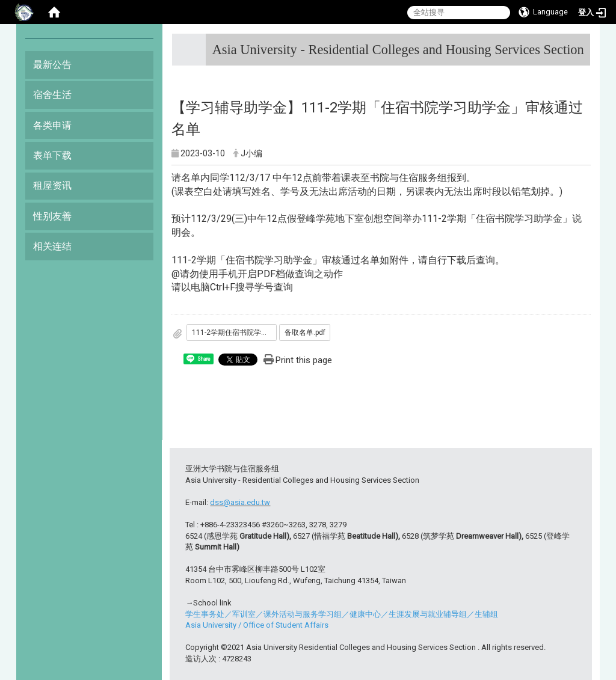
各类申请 (52, 125)
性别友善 (52, 216)
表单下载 (52, 155)
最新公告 (52, 65)
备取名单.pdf (305, 332)
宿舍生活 (52, 95)
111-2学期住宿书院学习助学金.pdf (235, 332)
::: (580, 45)
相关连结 (52, 246)
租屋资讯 (52, 185)
